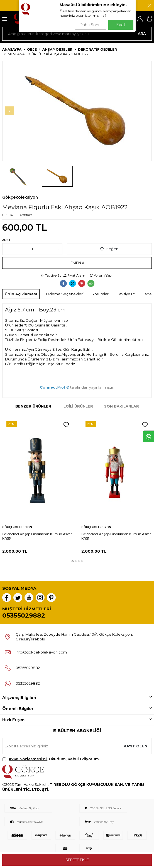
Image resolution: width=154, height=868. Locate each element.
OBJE (32, 49)
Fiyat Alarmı (75, 275)
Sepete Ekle (77, 860)
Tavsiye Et (51, 275)
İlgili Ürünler (78, 406)
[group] (77, 111)
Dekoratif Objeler (97, 49)
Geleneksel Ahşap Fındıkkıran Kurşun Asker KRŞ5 (37, 536)
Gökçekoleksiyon (20, 197)
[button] (9, 111)
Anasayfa (12, 49)
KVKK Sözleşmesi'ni (28, 759)
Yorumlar (100, 294)
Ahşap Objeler (57, 49)
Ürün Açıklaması (21, 294)
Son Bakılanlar (122, 406)
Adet (6, 240)
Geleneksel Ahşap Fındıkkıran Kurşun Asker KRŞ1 (116, 536)
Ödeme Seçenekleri (65, 294)
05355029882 (24, 615)
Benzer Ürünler (33, 406)
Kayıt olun (135, 746)
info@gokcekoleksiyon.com (41, 652)
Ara (142, 33)
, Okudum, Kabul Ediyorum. (51, 759)
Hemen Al (77, 263)
